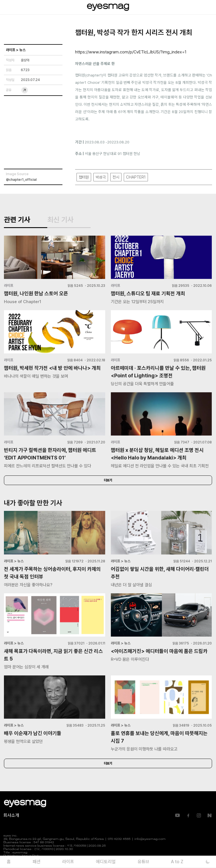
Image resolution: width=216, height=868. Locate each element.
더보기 (108, 480)
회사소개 (11, 815)
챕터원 (84, 177)
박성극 (101, 177)
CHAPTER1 (136, 177)
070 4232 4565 (119, 839)
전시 (116, 177)
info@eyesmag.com (150, 839)
